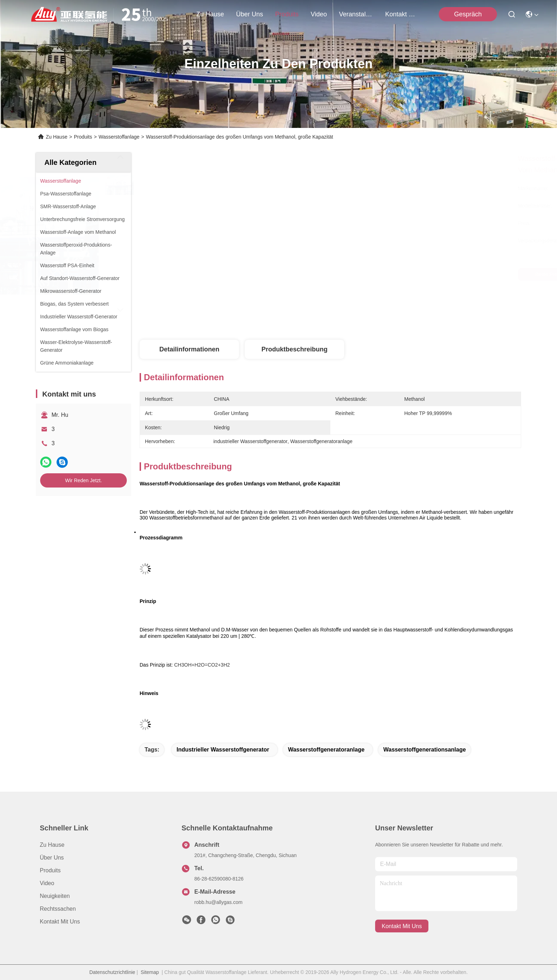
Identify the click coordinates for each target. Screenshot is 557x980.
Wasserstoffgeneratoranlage (326, 750)
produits (287, 14)
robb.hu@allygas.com (218, 902)
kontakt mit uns (402, 14)
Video (47, 883)
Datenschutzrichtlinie (112, 972)
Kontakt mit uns (60, 922)
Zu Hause (210, 14)
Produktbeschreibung (294, 349)
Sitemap (150, 972)
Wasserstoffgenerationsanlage (424, 750)
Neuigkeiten (55, 896)
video (319, 14)
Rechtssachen (58, 909)
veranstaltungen (356, 14)
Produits (83, 137)
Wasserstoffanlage (119, 137)
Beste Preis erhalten (390, 274)
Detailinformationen (189, 349)
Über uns (250, 14)
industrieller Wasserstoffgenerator (223, 750)
